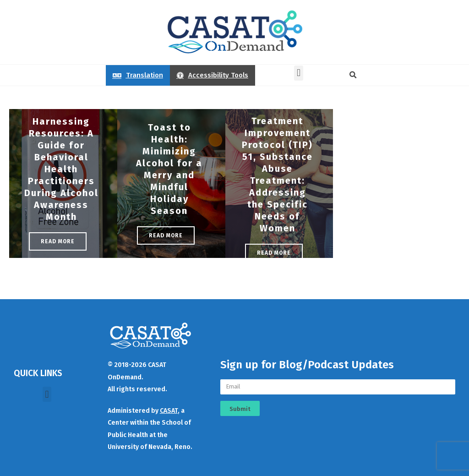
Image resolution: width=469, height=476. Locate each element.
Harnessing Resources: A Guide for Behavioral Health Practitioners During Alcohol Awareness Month (61, 169)
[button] (298, 73)
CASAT (169, 411)
